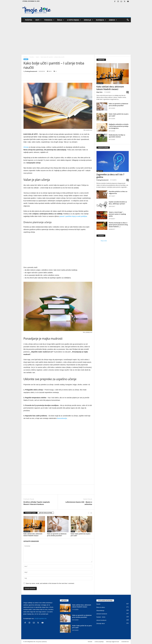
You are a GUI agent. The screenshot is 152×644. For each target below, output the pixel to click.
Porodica (49, 20)
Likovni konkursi (101, 620)
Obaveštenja (100, 611)
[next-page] (91, 513)
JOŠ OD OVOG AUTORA (46, 513)
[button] (128, 20)
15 (127, 180)
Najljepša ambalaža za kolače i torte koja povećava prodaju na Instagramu (119, 126)
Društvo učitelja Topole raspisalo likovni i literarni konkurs (37, 503)
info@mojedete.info (41, 619)
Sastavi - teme (101, 617)
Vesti (38, 20)
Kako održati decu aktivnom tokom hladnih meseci (33, 535)
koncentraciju (62, 418)
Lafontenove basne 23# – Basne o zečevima (79, 503)
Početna (29, 20)
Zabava (113, 20)
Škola (61, 20)
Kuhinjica (101, 20)
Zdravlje (88, 20)
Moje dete (104, 241)
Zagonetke (100, 171)
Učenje (26, 147)
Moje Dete (100, 92)
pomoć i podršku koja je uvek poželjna (73, 216)
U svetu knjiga (74, 20)
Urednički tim (125, 642)
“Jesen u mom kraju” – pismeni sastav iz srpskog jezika (117, 214)
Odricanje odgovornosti (112, 642)
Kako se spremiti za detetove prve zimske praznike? (57, 535)
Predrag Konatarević (31, 71)
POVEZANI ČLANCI (31, 513)
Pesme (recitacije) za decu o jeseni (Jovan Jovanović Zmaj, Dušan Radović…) (119, 225)
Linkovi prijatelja (99, 642)
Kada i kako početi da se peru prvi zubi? (81, 535)
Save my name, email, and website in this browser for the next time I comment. (50, 583)
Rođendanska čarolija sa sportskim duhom (117, 136)
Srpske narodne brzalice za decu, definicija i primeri (118, 203)
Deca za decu (101, 607)
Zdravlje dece (101, 623)
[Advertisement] (76, 38)
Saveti (37, 57)
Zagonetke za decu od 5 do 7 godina (110, 176)
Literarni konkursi (102, 614)
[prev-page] (89, 513)
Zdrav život (27, 531)
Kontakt (90, 642)
